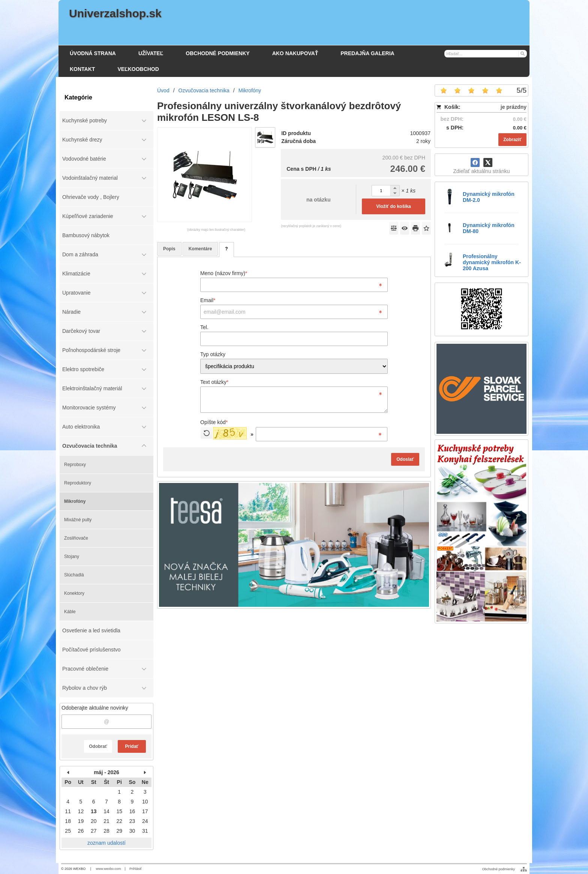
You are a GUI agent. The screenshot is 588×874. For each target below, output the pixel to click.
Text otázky (214, 382)
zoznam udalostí (106, 843)
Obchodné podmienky (498, 869)
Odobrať (98, 746)
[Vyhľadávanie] (486, 54)
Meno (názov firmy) (224, 273)
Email (208, 300)
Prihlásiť (136, 869)
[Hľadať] (522, 53)
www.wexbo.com (109, 869)
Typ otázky (213, 354)
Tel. (204, 327)
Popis (169, 249)
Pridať (132, 746)
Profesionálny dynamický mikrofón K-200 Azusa (492, 262)
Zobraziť (512, 140)
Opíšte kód (214, 422)
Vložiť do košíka (393, 206)
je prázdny (514, 107)
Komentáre (200, 249)
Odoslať (405, 459)
